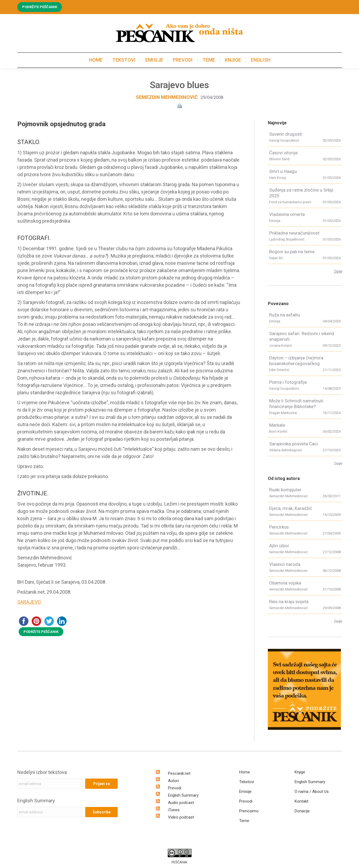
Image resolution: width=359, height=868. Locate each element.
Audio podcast (181, 803)
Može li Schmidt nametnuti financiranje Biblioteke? (296, 404)
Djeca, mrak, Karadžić (291, 508)
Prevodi (175, 788)
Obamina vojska (285, 583)
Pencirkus (279, 527)
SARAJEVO (29, 602)
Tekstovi (247, 782)
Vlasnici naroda (285, 564)
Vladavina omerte (287, 214)
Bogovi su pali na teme (292, 252)
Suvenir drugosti (286, 134)
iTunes (174, 810)
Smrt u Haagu (283, 171)
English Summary (36, 801)
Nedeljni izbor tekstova (42, 772)
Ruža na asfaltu (285, 315)
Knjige (300, 772)
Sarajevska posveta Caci (294, 444)
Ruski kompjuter (285, 490)
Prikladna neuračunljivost (294, 233)
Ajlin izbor (279, 546)
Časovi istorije (283, 153)
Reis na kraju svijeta (289, 602)
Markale (277, 425)
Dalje (338, 271)
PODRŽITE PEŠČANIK (41, 632)
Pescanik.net (179, 773)
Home (245, 772)
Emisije (245, 792)
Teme (244, 821)
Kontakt (302, 801)
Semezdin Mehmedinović (167, 97)
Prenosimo (249, 811)
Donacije (302, 811)
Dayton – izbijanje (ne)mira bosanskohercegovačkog (296, 361)
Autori (173, 781)
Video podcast (181, 817)
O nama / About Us (312, 792)
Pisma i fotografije (288, 382)
